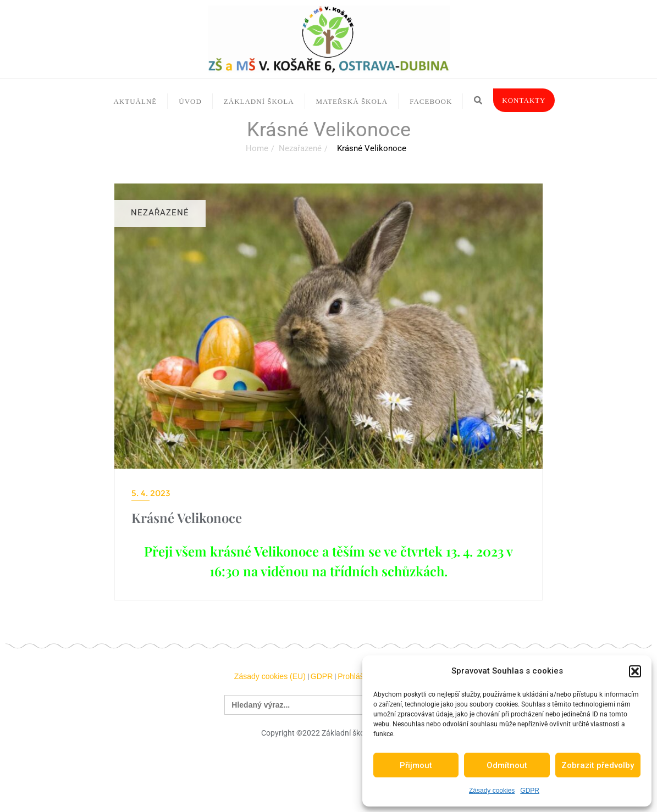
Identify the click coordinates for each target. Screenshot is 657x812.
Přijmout (416, 765)
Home (257, 148)
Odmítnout (507, 765)
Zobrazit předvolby (598, 765)
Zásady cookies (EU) (270, 676)
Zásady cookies (492, 791)
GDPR (530, 791)
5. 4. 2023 (151, 493)
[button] (635, 671)
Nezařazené (300, 148)
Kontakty (524, 100)
